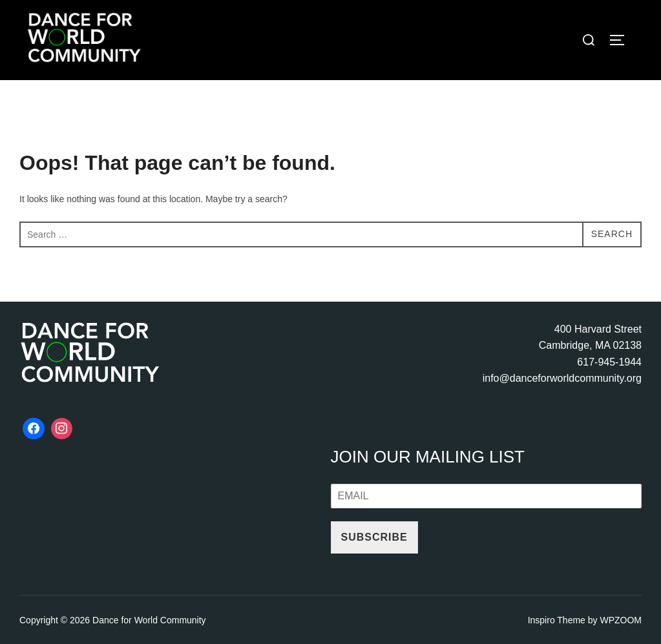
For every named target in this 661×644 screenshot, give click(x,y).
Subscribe (374, 537)
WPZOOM (621, 620)
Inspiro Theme (557, 620)
